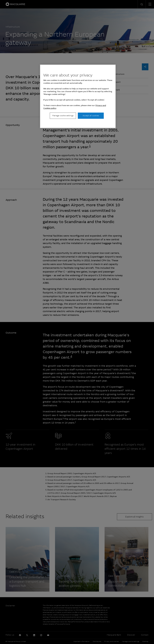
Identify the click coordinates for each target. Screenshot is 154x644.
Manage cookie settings (63, 116)
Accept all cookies (91, 116)
